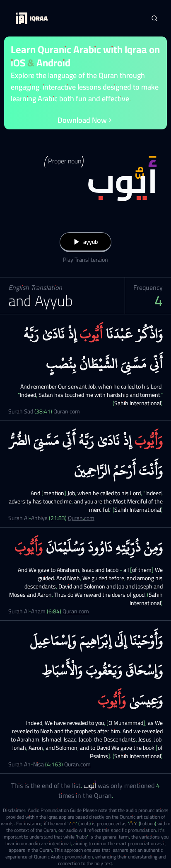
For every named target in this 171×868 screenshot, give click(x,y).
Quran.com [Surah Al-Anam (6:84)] (76, 611)
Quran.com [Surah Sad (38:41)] (67, 411)
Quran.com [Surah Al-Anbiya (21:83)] (81, 518)
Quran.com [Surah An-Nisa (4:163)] (77, 764)
